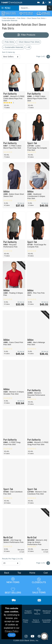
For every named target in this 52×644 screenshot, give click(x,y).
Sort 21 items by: (9, 52)
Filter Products (26, 35)
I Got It (12, 635)
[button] (38, 2)
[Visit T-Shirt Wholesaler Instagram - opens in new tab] (26, 636)
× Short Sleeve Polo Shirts (28, 42)
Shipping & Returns (37, 612)
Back (7, 573)
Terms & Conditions (36, 621)
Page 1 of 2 (43, 563)
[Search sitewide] (33, 8)
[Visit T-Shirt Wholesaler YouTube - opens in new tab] (33, 636)
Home (32, 573)
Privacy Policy (12, 631)
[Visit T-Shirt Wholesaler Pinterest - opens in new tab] (39, 636)
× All (28, 47)
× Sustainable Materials (13, 47)
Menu (6, 8)
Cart (46, 573)
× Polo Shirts (9, 42)
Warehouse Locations (47, 612)
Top (19, 573)
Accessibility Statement (46, 621)
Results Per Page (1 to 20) (12, 559)
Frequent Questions (28, 612)
